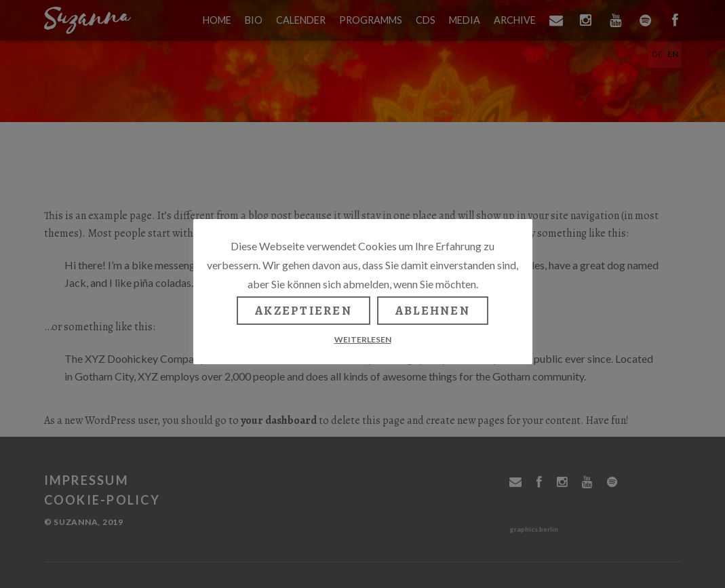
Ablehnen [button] (433, 311)
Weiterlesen (363, 339)
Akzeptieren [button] (303, 311)
